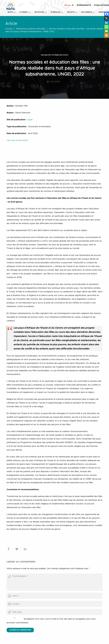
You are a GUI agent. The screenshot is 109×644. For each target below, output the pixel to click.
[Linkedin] (106, 23)
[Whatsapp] (106, 27)
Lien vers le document (17, 140)
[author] (54, 596)
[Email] (106, 31)
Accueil (9, 29)
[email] (54, 604)
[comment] (54, 582)
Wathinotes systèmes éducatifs (31, 29)
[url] (54, 612)
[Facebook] (106, 14)
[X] (106, 18)
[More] (106, 35)
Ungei (30, 120)
